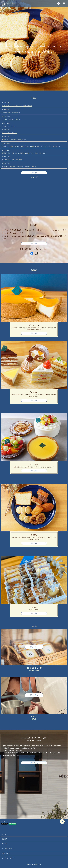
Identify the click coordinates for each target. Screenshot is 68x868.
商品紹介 (5, 844)
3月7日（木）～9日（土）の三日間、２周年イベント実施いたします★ (24, 153)
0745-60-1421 (36, 741)
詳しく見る (34, 333)
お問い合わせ (34, 763)
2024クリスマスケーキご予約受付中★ (14, 140)
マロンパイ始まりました (10, 133)
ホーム (4, 834)
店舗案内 (5, 839)
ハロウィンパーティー (9, 126)
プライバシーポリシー (8, 858)
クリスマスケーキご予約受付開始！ (13, 160)
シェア (3, 822)
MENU (64, 3)
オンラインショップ (8, 848)
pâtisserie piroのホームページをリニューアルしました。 (20, 167)
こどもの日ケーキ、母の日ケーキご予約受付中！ (17, 106)
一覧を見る (34, 173)
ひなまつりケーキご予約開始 (11, 113)
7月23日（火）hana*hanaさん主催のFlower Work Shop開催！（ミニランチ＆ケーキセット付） (32, 146)
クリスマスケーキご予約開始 (11, 119)
